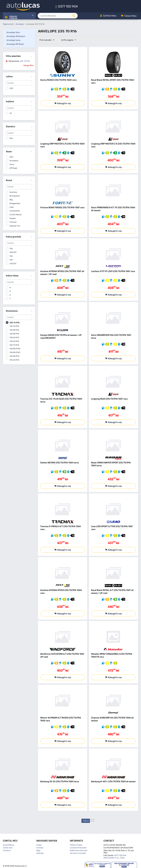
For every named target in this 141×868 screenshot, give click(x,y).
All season (14, 160)
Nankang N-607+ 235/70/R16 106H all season (113, 781)
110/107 (13, 263)
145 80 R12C (15, 352)
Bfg (11, 199)
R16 (11, 138)
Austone (13, 192)
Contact (40, 847)
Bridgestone (15, 203)
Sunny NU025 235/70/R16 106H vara (58, 80)
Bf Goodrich (15, 196)
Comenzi (7, 850)
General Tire (15, 226)
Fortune (13, 222)
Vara (11, 157)
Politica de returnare (79, 850)
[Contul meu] (108, 16)
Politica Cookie (76, 845)
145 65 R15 (14, 341)
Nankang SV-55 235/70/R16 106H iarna (60, 781)
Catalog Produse (13, 16)
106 (11, 256)
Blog (38, 850)
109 (11, 260)
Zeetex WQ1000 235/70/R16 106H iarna (60, 462)
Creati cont (8, 847)
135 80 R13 (14, 333)
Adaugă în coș (64, 103)
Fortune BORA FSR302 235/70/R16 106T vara (62, 207)
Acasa (39, 845)
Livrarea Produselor (78, 847)
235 (11, 88)
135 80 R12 (14, 330)
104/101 (13, 252)
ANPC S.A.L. (115, 858)
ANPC (106, 858)
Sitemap (40, 853)
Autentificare (9, 845)
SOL (123, 858)
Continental (15, 210)
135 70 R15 (14, 326)
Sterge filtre (28, 65)
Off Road (13, 168)
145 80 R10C (15, 348)
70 (11, 113)
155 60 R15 (14, 360)
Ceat (12, 207)
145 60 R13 (14, 337)
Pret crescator (48, 40)
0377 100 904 (68, 6)
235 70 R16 (19, 61)
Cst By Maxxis (16, 214)
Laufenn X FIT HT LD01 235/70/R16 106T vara (113, 271)
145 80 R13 (14, 356)
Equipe (13, 218)
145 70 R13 (14, 345)
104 (11, 248)
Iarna (12, 164)
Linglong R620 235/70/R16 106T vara (109, 399)
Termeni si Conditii (78, 853)
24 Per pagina (67, 40)
